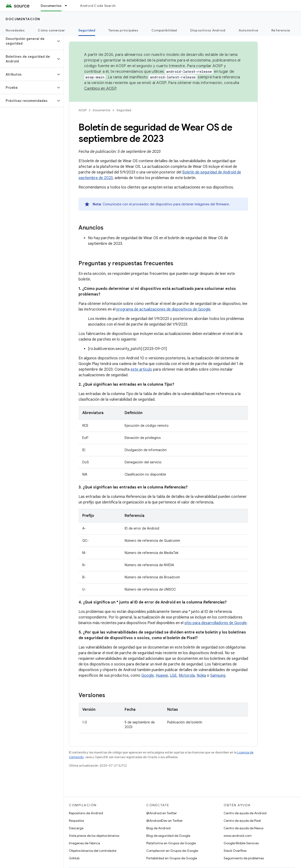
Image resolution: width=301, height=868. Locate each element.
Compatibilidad (164, 30)
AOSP (83, 110)
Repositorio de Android (86, 813)
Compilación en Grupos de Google (172, 851)
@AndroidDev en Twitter (164, 821)
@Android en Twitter (162, 813)
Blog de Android (158, 828)
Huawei (162, 676)
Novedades (15, 30)
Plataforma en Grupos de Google (171, 843)
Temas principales (123, 30)
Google (148, 676)
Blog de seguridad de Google (168, 836)
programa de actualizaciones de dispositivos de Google (163, 309)
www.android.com (238, 836)
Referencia (281, 30)
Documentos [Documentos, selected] (51, 6)
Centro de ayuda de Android (245, 813)
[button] (28, 41)
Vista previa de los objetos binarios (94, 836)
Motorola (187, 676)
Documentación (23, 19)
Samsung (218, 676)
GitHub (74, 858)
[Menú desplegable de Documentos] (68, 6)
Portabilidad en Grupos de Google (172, 858)
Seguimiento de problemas (244, 858)
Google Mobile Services (241, 843)
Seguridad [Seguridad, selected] (87, 30)
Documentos (101, 110)
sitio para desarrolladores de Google (216, 623)
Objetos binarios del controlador (93, 851)
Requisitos (76, 821)
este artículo (141, 369)
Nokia (201, 676)
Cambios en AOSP (100, 88)
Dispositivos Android (208, 30)
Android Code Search (98, 6)
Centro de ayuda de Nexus (244, 828)
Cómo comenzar (51, 30)
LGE (173, 676)
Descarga (76, 828)
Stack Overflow (235, 851)
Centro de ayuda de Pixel (242, 821)
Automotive (249, 30)
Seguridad (124, 110)
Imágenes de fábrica (84, 843)
